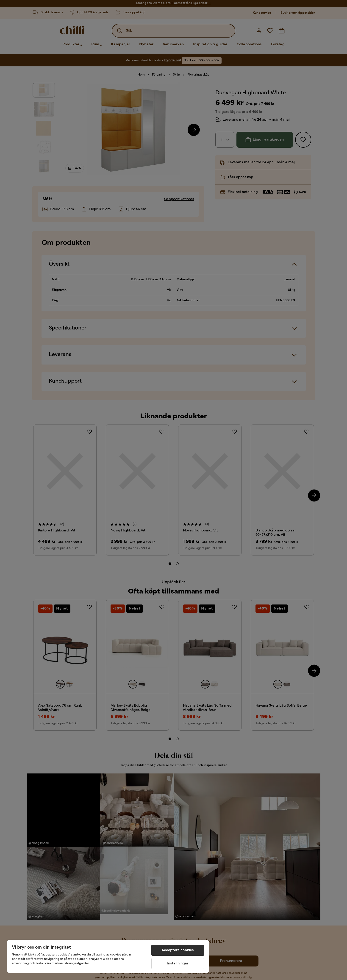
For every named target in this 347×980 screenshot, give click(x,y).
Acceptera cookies (178, 950)
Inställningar (178, 964)
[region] (108, 956)
